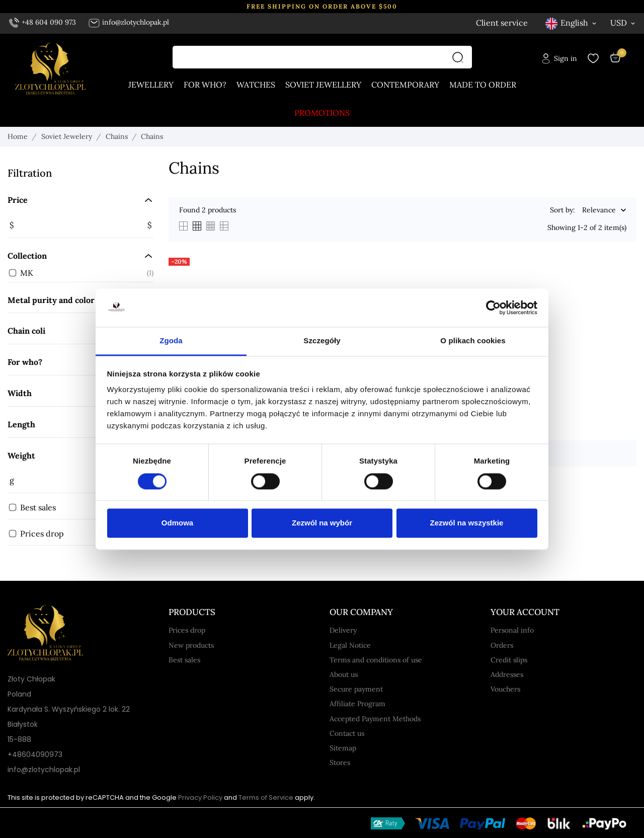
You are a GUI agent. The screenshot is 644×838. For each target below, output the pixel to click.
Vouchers (505, 689)
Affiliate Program (357, 704)
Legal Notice (350, 645)
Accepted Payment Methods (375, 719)
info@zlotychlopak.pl (129, 22)
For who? (205, 85)
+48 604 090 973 (43, 22)
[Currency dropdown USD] (623, 23)
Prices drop (187, 630)
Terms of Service (266, 797)
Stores (340, 763)
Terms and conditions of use (376, 660)
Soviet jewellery (323, 85)
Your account (525, 612)
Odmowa (177, 523)
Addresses (507, 674)
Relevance (599, 210)
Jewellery (151, 85)
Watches (256, 85)
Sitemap (343, 748)
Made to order (483, 85)
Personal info (512, 630)
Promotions (322, 113)
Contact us (347, 733)
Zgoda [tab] (171, 341)
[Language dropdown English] (572, 23)
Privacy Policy (200, 797)
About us (344, 674)
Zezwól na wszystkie (467, 523)
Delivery (343, 630)
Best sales (184, 660)
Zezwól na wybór (322, 523)
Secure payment (356, 689)
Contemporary (405, 85)
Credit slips (509, 660)
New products (191, 645)
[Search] (460, 57)
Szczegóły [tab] (322, 341)
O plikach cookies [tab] (473, 341)
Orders (502, 645)
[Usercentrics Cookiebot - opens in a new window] (493, 308)
